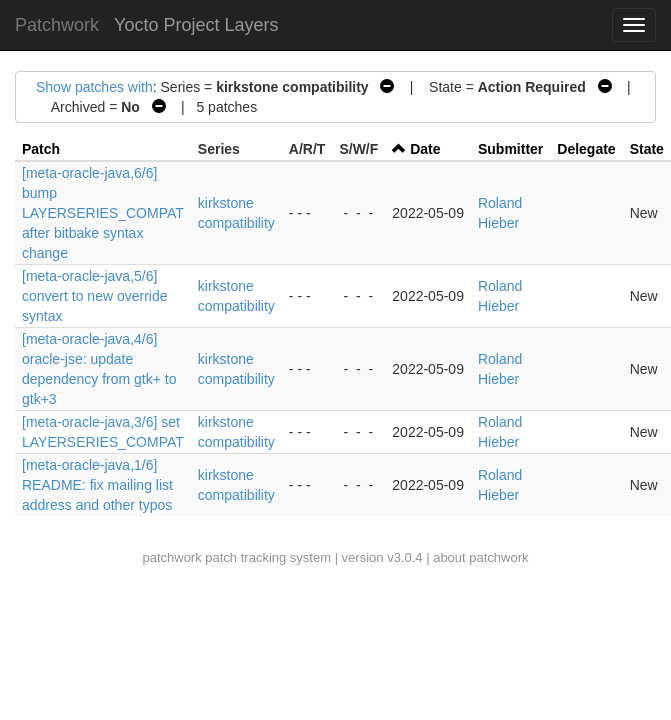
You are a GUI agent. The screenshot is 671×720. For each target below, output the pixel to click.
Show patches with (94, 87)
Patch (41, 149)
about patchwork (480, 557)
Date (425, 149)
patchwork (171, 557)
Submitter (510, 149)
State (647, 149)
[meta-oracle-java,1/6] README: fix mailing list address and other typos (97, 485)
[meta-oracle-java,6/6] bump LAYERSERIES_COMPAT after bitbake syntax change (103, 213)
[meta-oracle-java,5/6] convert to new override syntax (95, 296)
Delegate (586, 149)
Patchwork (57, 25)
